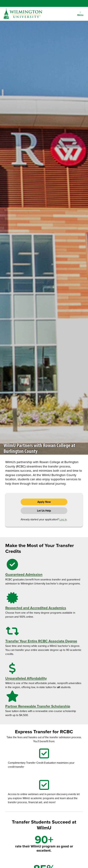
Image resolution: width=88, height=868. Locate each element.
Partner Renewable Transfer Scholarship (38, 706)
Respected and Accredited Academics (36, 608)
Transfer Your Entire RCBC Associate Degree (41, 641)
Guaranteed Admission (24, 574)
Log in (63, 519)
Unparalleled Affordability (26, 678)
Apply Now (44, 502)
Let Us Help (44, 511)
